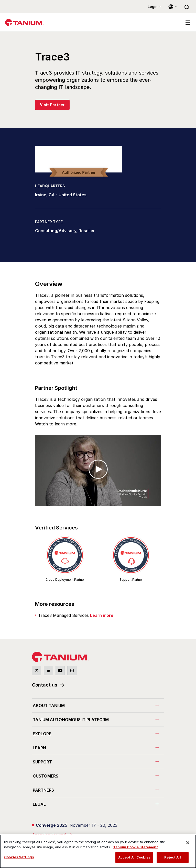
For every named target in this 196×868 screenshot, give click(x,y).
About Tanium (49, 706)
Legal (39, 804)
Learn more (102, 615)
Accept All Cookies (134, 857)
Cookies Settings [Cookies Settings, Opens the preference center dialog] (19, 857)
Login (153, 7)
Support (42, 762)
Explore (42, 734)
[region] (98, 851)
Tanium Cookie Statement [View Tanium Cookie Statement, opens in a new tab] (135, 847)
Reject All (172, 857)
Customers (46, 776)
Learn (39, 748)
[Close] (188, 843)
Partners (43, 790)
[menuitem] (98, 705)
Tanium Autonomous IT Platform (71, 720)
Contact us (45, 685)
